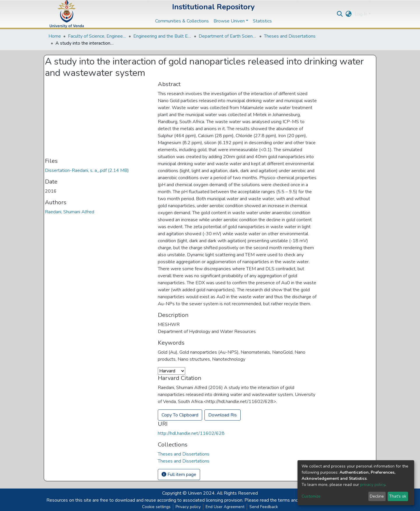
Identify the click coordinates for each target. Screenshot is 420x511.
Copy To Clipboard (180, 415)
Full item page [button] (179, 475)
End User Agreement (225, 507)
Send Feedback (264, 507)
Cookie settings (156, 507)
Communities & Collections (182, 21)
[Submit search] (340, 14)
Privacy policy (188, 507)
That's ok (398, 496)
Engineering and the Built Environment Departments (162, 36)
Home (55, 36)
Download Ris (223, 415)
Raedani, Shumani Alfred (70, 212)
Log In (361, 14)
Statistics (262, 21)
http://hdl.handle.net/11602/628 (191, 433)
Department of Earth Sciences (228, 36)
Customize (311, 496)
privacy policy (373, 485)
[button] (349, 14)
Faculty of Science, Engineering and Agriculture (97, 36)
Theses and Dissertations (290, 36)
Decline (377, 496)
